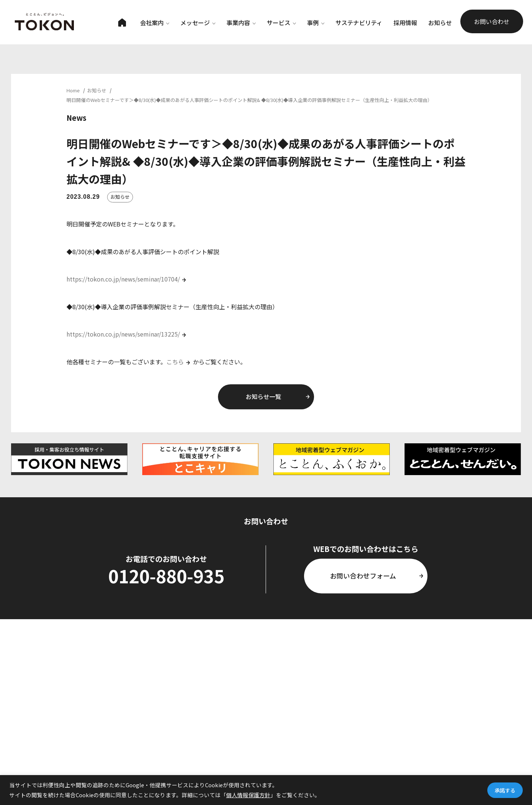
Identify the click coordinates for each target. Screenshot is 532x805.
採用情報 (405, 23)
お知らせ (440, 23)
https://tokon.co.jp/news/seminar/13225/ (123, 334)
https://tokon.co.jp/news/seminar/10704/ (123, 279)
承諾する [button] (505, 790)
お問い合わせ (492, 21)
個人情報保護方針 (248, 795)
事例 (316, 23)
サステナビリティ (359, 23)
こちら (175, 362)
